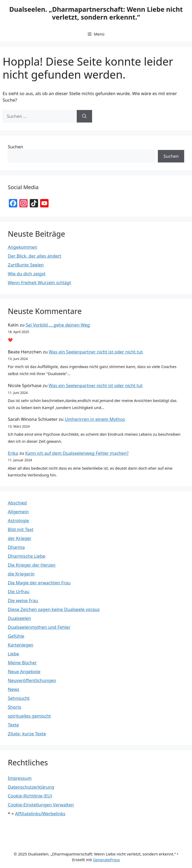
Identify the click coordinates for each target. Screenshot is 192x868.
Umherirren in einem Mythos (95, 419)
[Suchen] (84, 116)
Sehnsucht (19, 698)
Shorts (14, 707)
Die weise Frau (23, 600)
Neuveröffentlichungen (32, 680)
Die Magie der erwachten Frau (39, 583)
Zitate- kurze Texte (27, 734)
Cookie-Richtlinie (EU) (30, 796)
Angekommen (23, 247)
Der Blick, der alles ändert (35, 256)
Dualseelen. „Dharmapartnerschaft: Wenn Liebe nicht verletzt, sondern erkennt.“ (96, 13)
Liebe (13, 654)
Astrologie (18, 520)
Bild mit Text (21, 529)
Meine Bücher (22, 663)
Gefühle (16, 636)
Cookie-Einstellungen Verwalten (41, 805)
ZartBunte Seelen (26, 265)
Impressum (20, 778)
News (14, 689)
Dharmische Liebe (27, 556)
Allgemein (18, 512)
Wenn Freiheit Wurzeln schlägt (39, 282)
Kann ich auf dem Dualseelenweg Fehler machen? (77, 453)
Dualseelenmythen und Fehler (39, 627)
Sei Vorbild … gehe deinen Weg (58, 325)
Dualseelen (19, 618)
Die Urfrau (19, 592)
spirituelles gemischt (29, 716)
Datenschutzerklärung (31, 787)
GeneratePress (106, 860)
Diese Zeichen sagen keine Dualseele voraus (54, 609)
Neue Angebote (24, 671)
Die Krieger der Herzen (32, 565)
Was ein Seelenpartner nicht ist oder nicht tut (96, 352)
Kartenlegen (21, 645)
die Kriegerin (21, 574)
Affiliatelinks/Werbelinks (40, 814)
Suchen (16, 147)
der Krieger (20, 538)
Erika (13, 453)
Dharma (16, 547)
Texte (13, 725)
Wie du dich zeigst (27, 274)
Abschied (17, 503)
